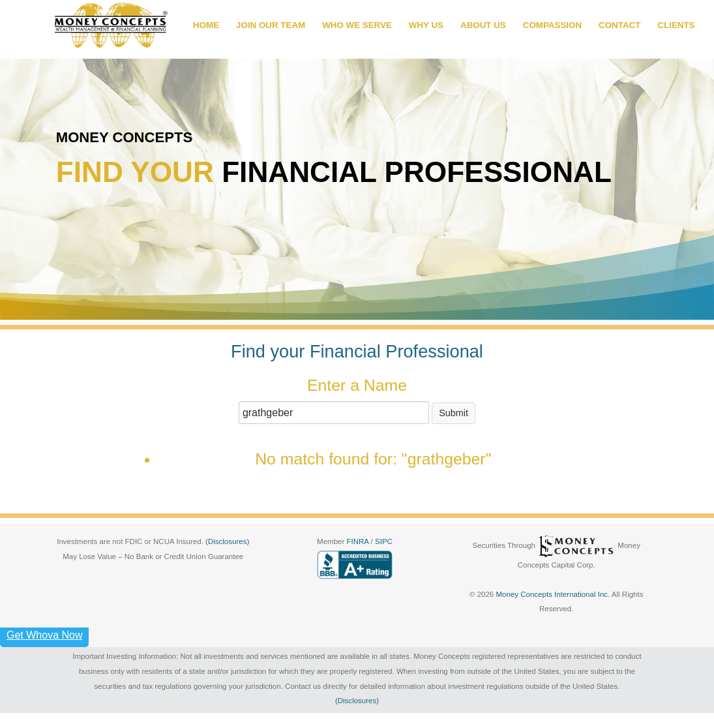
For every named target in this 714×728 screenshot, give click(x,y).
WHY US (426, 25)
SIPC (384, 541)
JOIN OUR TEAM (271, 25)
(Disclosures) (227, 541)
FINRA (358, 541)
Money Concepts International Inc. (553, 594)
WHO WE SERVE (357, 25)
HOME (206, 25)
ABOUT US (483, 25)
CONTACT (619, 25)
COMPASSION (552, 25)
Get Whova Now (44, 635)
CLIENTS (676, 25)
